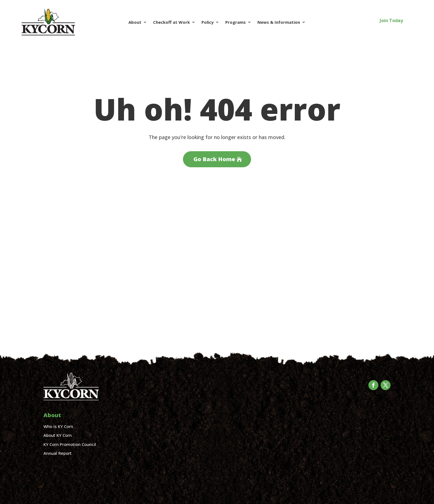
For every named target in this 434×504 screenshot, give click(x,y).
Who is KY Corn (58, 426)
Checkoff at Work (171, 22)
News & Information (279, 22)
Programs (236, 22)
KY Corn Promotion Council (70, 444)
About (135, 22)
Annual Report (58, 453)
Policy (208, 22)
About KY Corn (58, 435)
